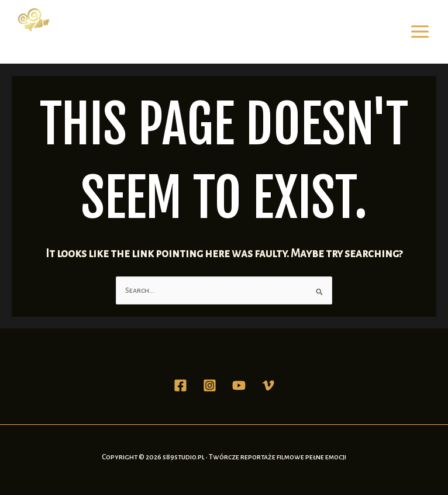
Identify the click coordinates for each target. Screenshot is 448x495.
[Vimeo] (268, 385)
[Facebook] (180, 385)
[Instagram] (210, 385)
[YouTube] (239, 385)
